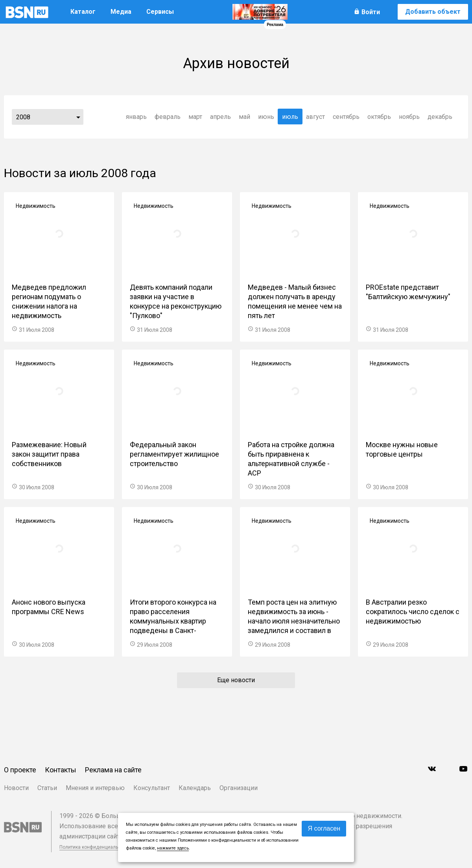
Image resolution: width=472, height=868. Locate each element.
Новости (16, 788)
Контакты (61, 770)
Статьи (47, 788)
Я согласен (324, 828)
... (78, 117)
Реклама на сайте (113, 770)
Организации (239, 788)
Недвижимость (36, 206)
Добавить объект (433, 12)
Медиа (121, 12)
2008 (23, 117)
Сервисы (160, 12)
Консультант (152, 788)
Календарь (195, 788)
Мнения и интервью (95, 788)
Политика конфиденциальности (95, 847)
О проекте (20, 770)
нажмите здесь (173, 848)
